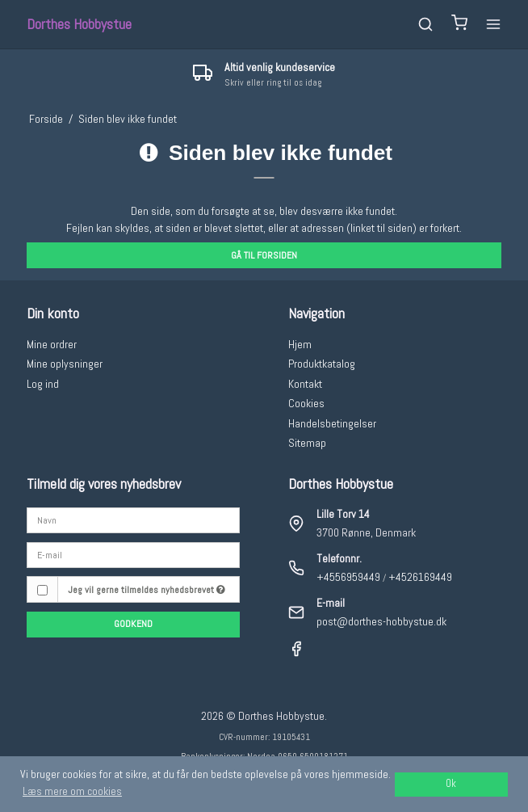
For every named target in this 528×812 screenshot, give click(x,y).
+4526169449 (420, 577)
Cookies (306, 403)
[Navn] (133, 520)
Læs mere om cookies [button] (72, 791)
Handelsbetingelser (332, 423)
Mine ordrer (52, 344)
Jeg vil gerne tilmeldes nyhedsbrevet (147, 590)
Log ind (43, 384)
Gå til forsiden (264, 255)
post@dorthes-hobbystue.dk (381, 621)
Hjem (300, 344)
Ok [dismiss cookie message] (451, 784)
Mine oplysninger (65, 364)
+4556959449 (348, 577)
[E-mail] (133, 554)
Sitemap (307, 443)
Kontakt (305, 384)
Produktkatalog (322, 364)
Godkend (133, 624)
